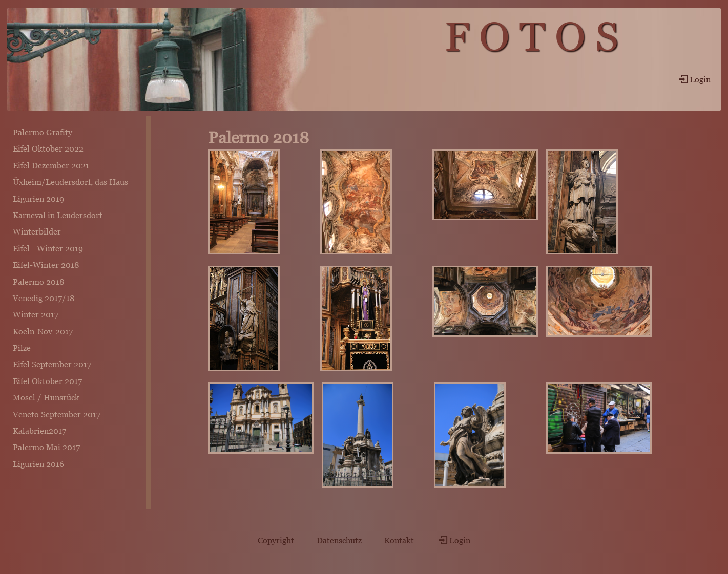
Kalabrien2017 (39, 431)
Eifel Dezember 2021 (51, 165)
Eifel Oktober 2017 (47, 381)
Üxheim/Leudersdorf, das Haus (70, 182)
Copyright (276, 540)
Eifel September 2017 (52, 364)
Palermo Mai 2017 (46, 447)
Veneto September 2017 (57, 414)
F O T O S (532, 37)
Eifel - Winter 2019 (48, 248)
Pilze (22, 348)
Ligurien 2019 (38, 199)
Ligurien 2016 (38, 464)
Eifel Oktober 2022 (48, 148)
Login (694, 79)
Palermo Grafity (43, 132)
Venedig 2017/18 (44, 298)
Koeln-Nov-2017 (43, 331)
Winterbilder (37, 231)
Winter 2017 (36, 314)
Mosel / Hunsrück (46, 397)
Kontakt (399, 540)
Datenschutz (339, 540)
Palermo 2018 (39, 282)
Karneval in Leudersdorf (57, 215)
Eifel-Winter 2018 (46, 265)
